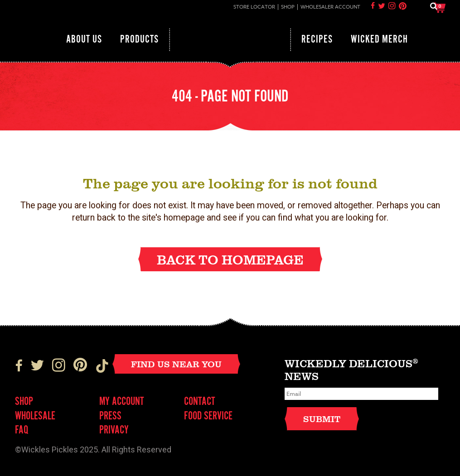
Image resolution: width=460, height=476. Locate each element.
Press (110, 416)
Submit (322, 419)
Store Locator (254, 7)
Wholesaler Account (330, 7)
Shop (288, 7)
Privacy (114, 430)
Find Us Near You (176, 364)
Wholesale (35, 416)
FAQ (22, 430)
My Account (122, 402)
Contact (200, 402)
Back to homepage (230, 259)
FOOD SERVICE (208, 416)
